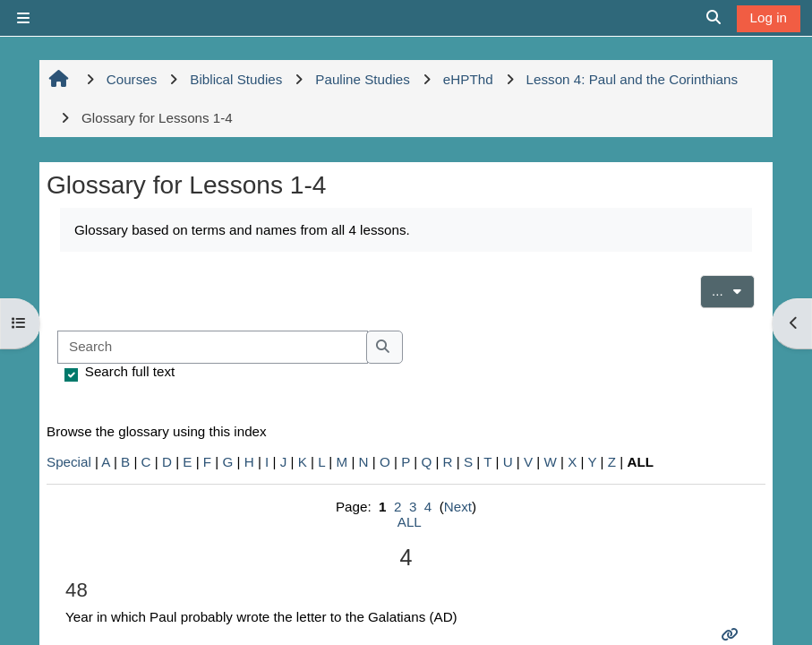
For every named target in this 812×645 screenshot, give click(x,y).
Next (458, 507)
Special (69, 462)
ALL (410, 522)
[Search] (213, 347)
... (733, 289)
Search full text (130, 371)
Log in (769, 17)
